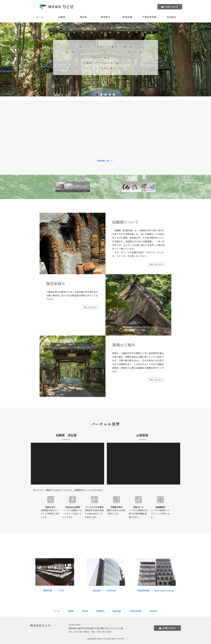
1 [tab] (97, 95)
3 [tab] (106, 95)
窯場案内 (105, 17)
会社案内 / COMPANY (104, 590)
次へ (203, 60)
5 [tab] (114, 95)
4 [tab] (110, 95)
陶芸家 (84, 17)
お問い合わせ (170, 7)
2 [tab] (101, 95)
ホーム (40, 17)
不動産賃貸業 (149, 17)
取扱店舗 (127, 17)
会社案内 (171, 17)
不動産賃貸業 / (155, 590)
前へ (8, 60)
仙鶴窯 (62, 17)
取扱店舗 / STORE (54, 590)
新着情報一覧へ (106, 161)
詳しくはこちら (156, 264)
